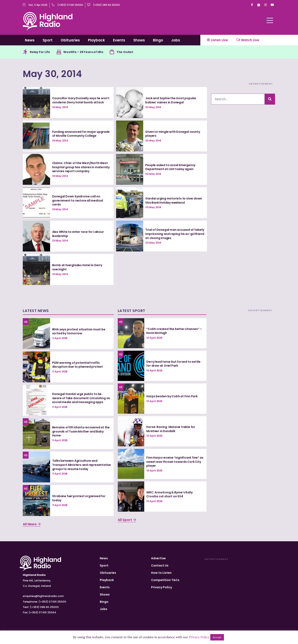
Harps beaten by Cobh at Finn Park (172, 396)
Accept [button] (217, 637)
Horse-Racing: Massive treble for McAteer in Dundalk (171, 429)
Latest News (36, 311)
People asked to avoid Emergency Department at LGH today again (170, 167)
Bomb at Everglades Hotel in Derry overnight (77, 267)
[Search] (270, 99)
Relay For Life (40, 52)
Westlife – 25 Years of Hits (83, 52)
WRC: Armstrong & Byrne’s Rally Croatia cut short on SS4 (169, 494)
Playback (96, 40)
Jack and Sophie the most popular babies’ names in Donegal (171, 100)
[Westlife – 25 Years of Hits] (59, 52)
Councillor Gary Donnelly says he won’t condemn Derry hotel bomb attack (81, 100)
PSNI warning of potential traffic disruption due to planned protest (78, 365)
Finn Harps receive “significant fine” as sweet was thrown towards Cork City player (175, 462)
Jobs (176, 40)
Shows (139, 40)
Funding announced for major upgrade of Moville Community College (81, 134)
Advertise (158, 558)
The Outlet (125, 52)
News (30, 40)
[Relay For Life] (25, 52)
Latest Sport (132, 311)
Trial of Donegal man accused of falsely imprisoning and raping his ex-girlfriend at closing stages (175, 234)
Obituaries (70, 40)
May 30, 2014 (52, 74)
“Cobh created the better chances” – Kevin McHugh (174, 331)
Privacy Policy (162, 587)
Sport (48, 40)
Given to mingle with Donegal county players (173, 134)
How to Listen (161, 573)
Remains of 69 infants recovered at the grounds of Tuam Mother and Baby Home (81, 431)
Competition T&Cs (165, 580)
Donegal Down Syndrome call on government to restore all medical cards (78, 200)
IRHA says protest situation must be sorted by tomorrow (79, 331)
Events (119, 40)
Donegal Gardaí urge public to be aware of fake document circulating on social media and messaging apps (81, 398)
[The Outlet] (112, 52)
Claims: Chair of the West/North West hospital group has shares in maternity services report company (81, 167)
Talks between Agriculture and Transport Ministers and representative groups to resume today (82, 465)
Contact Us (160, 565)
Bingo (158, 40)
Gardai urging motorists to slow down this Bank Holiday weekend (174, 201)
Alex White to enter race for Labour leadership (78, 234)
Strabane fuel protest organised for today (79, 498)
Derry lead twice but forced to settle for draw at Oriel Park (173, 364)
